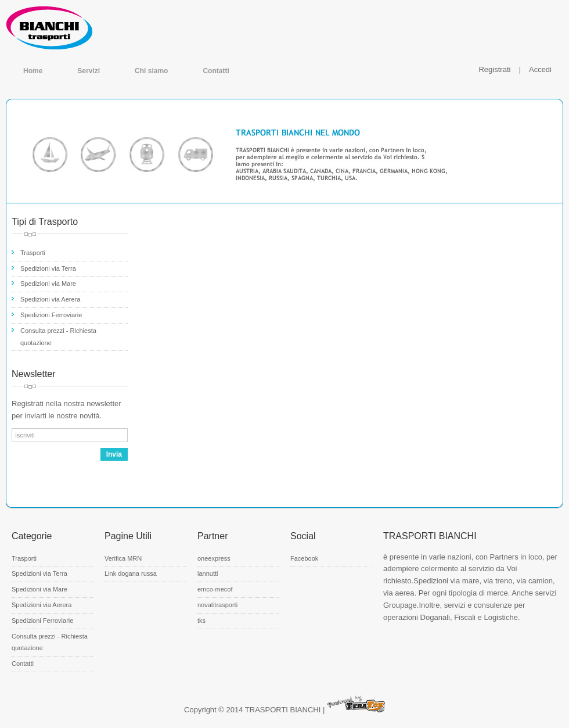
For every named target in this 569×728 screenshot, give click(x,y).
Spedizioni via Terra (48, 268)
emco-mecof (215, 589)
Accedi (540, 69)
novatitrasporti (217, 605)
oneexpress (214, 558)
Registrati (494, 69)
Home (33, 71)
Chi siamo (151, 71)
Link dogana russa (131, 573)
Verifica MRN (123, 558)
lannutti (208, 573)
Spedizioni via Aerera (50, 299)
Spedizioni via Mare (48, 284)
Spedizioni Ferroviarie (51, 315)
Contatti (216, 71)
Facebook (304, 558)
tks (201, 621)
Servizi (89, 71)
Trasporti (33, 253)
